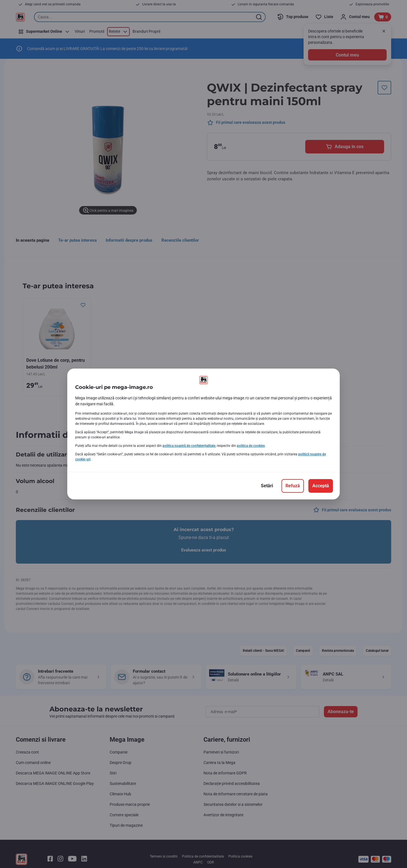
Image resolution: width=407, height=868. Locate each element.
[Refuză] (293, 486)
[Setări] (267, 486)
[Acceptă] (321, 486)
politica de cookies (251, 446)
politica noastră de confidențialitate (189, 446)
